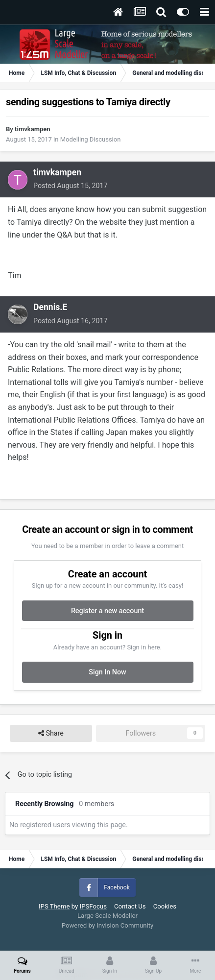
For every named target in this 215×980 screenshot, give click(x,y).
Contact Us (130, 906)
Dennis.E (50, 307)
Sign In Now (107, 672)
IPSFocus (93, 906)
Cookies (165, 906)
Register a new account (107, 611)
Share (51, 733)
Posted (71, 186)
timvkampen (32, 129)
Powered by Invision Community (108, 925)
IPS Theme (54, 906)
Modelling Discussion (91, 139)
